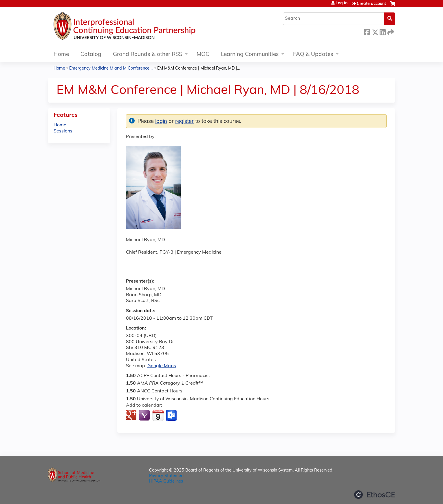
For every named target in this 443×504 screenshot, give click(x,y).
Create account (371, 4)
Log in (342, 3)
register (184, 122)
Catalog (91, 55)
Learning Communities (250, 55)
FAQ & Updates (313, 55)
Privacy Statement (167, 476)
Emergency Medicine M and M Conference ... (111, 69)
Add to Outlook (172, 416)
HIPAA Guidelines (166, 482)
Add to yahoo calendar (145, 416)
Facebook (367, 31)
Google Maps (162, 366)
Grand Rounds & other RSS (148, 55)
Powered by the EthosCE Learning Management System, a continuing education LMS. (375, 495)
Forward (390, 31)
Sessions (63, 131)
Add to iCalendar (158, 415)
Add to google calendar (132, 416)
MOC (203, 55)
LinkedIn (382, 31)
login (161, 122)
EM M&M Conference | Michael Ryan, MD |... (198, 69)
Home (61, 55)
